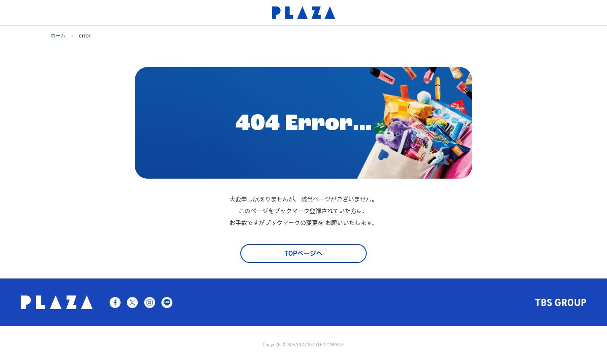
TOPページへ (303, 254)
